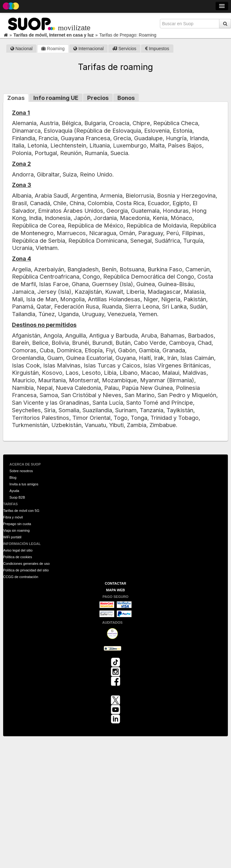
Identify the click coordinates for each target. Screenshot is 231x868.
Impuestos (157, 49)
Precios (98, 98)
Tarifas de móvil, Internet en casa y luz (54, 35)
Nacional (21, 49)
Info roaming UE (56, 98)
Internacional (88, 49)
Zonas (16, 98)
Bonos (126, 98)
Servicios (124, 49)
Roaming (53, 49)
